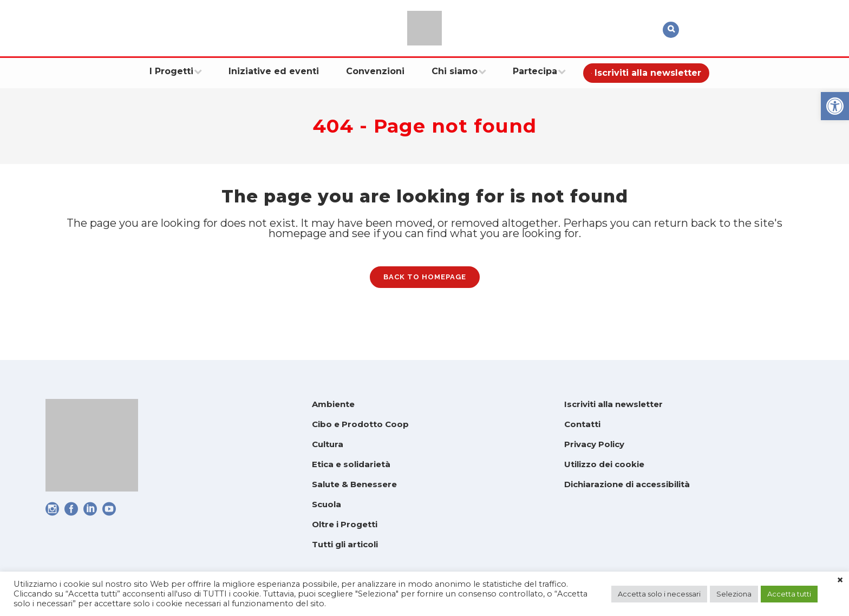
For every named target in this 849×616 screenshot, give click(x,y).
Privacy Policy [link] (594, 444)
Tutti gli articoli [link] (345, 544)
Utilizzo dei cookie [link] (604, 464)
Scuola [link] (326, 504)
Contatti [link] (582, 424)
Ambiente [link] (333, 404)
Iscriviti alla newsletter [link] (613, 404)
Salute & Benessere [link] (354, 484)
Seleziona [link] (734, 594)
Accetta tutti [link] (789, 594)
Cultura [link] (328, 444)
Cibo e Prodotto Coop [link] (360, 424)
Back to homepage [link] (425, 284)
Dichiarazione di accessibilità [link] (627, 484)
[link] (835, 106)
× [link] (840, 580)
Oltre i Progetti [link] (345, 524)
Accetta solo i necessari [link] (659, 594)
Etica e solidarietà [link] (351, 464)
